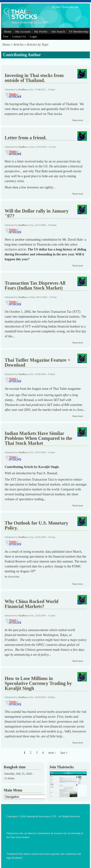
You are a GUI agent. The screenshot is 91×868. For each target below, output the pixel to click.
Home (8, 31)
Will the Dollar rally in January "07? (37, 213)
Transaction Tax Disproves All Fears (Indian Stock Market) (35, 285)
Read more (78, 120)
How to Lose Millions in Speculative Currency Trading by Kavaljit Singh (38, 683)
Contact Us (19, 36)
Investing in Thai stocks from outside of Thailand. (34, 78)
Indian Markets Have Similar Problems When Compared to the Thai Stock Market (38, 438)
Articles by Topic (38, 45)
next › (52, 753)
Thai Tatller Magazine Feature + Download (37, 362)
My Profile (41, 31)
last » (64, 753)
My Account (23, 31)
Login (33, 36)
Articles (18, 45)
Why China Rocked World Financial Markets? (31, 604)
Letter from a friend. (26, 138)
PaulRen (23, 90)
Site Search (58, 31)
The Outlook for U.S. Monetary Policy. (36, 525)
